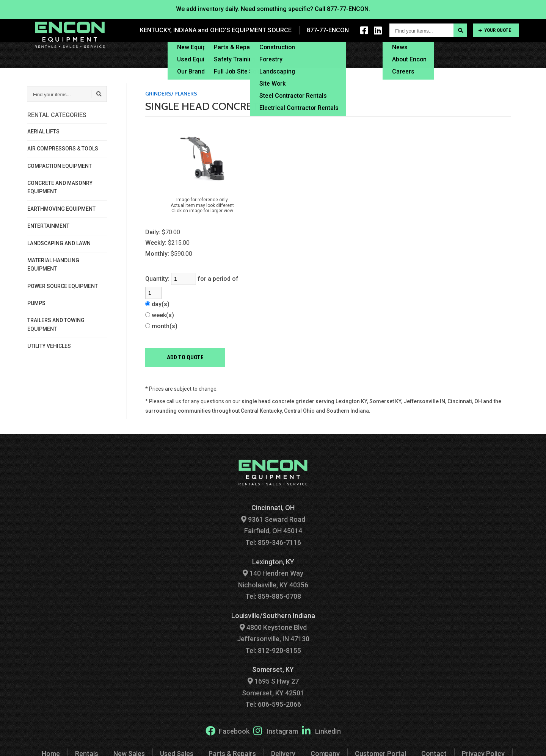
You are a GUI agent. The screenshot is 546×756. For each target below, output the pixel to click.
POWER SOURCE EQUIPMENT (63, 286)
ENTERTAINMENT (48, 226)
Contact (508, 55)
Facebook (227, 731)
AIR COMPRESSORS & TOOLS (63, 149)
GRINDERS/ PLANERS (171, 94)
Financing (358, 55)
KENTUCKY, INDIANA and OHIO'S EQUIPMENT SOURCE (217, 30)
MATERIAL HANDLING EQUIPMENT (53, 265)
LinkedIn (321, 731)
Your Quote (495, 30)
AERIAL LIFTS (43, 131)
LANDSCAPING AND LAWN (59, 243)
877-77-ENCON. (348, 9)
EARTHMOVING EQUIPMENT (61, 209)
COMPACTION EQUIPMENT (60, 166)
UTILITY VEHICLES (49, 346)
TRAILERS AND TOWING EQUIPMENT (56, 324)
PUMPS (36, 303)
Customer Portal (458, 55)
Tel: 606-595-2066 (273, 704)
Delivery (318, 55)
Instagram (276, 731)
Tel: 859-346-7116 (273, 542)
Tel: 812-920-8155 (273, 650)
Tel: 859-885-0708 (273, 596)
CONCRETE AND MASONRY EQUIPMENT (60, 187)
